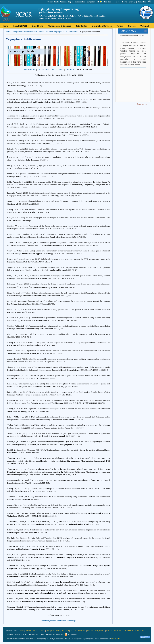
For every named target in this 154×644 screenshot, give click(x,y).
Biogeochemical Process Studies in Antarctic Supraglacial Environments (46, 32)
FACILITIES (57, 70)
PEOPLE (70, 70)
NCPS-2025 (139, 631)
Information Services (102, 26)
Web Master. (116, 639)
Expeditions (37, 26)
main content (80, 2)
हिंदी (150, 2)
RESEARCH (29, 70)
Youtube (118, 631)
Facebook (128, 631)
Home (125, 2)
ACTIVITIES (43, 70)
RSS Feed (72, 634)
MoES (42, 631)
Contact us (142, 2)
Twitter (65, 631)
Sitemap (132, 2)
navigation (91, 2)
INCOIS (28, 631)
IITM (58, 631)
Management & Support (59, 26)
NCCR (36, 631)
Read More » (142, 104)
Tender (120, 26)
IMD (53, 631)
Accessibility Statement (55, 634)
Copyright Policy (21, 634)
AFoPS (73, 631)
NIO (48, 631)
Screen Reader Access (57, 2)
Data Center (81, 26)
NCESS (90, 631)
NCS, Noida (100, 631)
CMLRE (109, 631)
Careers (132, 26)
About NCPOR (20, 26)
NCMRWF (82, 631)
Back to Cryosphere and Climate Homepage (58, 621)
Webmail (144, 26)
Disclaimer (10, 634)
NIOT (22, 631)
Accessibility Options (37, 634)
